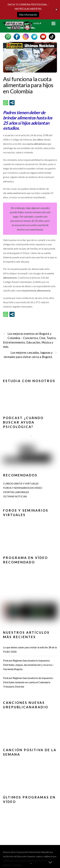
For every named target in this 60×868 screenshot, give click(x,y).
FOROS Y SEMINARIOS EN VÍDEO (23, 488)
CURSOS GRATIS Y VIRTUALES (21, 483)
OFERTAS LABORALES (16, 492)
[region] (30, 397)
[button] (30, 395)
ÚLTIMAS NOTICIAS (15, 496)
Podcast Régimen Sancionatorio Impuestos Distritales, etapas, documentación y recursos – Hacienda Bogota (29, 665)
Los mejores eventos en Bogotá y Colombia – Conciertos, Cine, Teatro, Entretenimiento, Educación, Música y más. (30, 340)
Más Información (28, 15)
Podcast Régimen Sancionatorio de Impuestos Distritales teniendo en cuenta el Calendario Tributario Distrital (28, 682)
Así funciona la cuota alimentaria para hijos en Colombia (28, 85)
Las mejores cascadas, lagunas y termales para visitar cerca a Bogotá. (30, 355)
